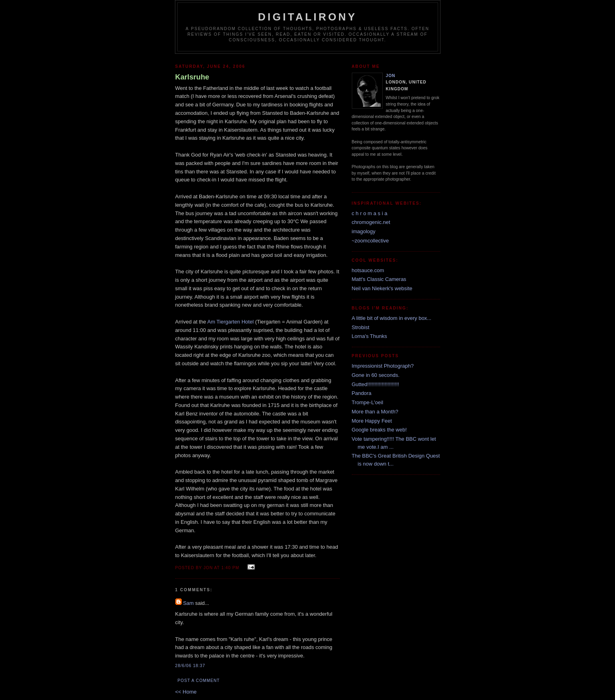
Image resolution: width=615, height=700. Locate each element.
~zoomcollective (370, 241)
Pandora (362, 393)
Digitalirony (307, 17)
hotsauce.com (368, 270)
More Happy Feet (372, 421)
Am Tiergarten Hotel (231, 322)
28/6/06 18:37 (190, 666)
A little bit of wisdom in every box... (392, 318)
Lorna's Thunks (369, 336)
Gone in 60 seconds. (376, 375)
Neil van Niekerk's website (382, 288)
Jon (391, 76)
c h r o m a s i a (370, 213)
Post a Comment (199, 681)
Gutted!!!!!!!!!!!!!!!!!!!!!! (376, 384)
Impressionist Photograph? (383, 366)
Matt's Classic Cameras (379, 279)
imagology (364, 231)
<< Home (186, 692)
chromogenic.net (371, 222)
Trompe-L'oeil (368, 402)
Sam (188, 603)
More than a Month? (375, 412)
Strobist (361, 327)
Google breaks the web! (379, 430)
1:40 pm (230, 568)
